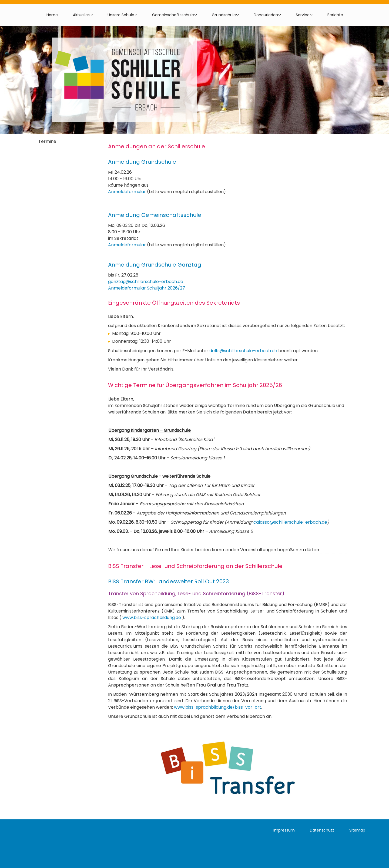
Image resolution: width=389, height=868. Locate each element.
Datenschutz (322, 830)
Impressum (284, 830)
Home (52, 15)
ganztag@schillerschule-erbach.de (146, 282)
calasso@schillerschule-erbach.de (290, 522)
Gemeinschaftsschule (173, 15)
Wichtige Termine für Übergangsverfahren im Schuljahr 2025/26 (195, 385)
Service (303, 15)
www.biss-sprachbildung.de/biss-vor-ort (218, 707)
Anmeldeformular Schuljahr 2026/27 (147, 288)
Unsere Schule (121, 15)
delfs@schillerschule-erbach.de (243, 351)
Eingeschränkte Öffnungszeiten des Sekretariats (174, 302)
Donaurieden (266, 15)
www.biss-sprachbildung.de (152, 618)
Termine (47, 141)
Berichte (335, 15)
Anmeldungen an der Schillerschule (157, 146)
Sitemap (357, 830)
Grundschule (224, 15)
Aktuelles (81, 15)
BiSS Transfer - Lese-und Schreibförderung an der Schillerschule (195, 566)
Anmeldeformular (127, 192)
